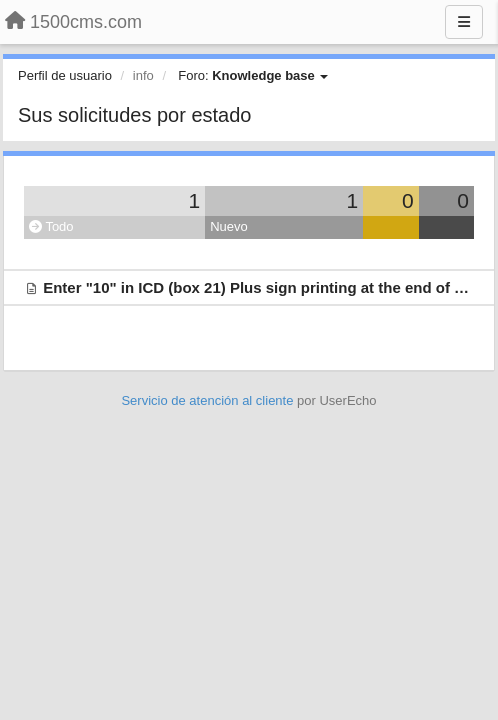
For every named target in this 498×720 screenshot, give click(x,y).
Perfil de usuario (65, 75)
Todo (51, 226)
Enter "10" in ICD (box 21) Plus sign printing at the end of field (264, 287)
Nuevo (229, 226)
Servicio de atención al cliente (209, 400)
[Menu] (464, 22)
